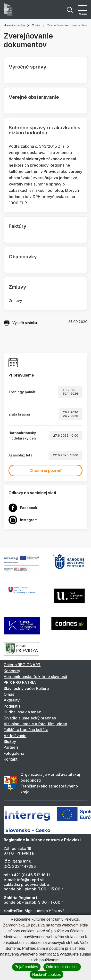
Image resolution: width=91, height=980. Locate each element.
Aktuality (12, 700)
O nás (36, 25)
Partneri (11, 747)
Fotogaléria (14, 753)
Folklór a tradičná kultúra (26, 730)
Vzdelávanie (15, 736)
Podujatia (12, 706)
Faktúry (18, 226)
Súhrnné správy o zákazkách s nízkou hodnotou (45, 130)
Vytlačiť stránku (20, 323)
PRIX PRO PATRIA (20, 682)
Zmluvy (17, 287)
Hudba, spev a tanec (22, 712)
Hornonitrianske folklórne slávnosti (35, 677)
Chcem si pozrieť (46, 471)
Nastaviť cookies (46, 975)
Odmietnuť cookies (62, 967)
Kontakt (11, 759)
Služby (10, 741)
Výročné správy (28, 67)
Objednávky (23, 257)
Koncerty (12, 671)
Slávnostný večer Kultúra (26, 688)
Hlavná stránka (14, 25)
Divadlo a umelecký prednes (30, 718)
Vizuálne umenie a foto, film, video (35, 724)
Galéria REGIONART (22, 665)
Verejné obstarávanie (34, 97)
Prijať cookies (26, 967)
